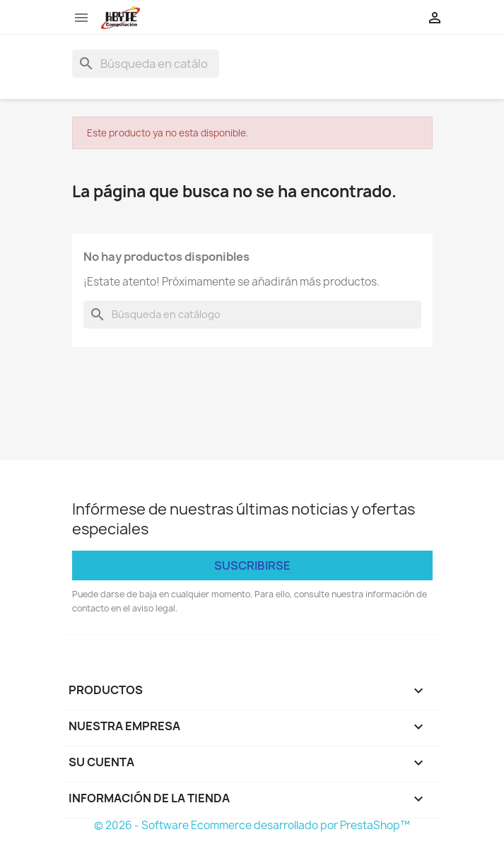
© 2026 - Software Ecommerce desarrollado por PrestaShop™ (252, 825)
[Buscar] (146, 64)
